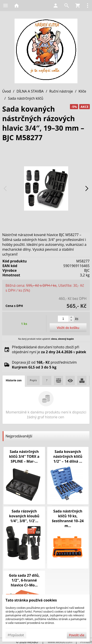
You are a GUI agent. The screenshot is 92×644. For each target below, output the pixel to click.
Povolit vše (77, 635)
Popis (33, 380)
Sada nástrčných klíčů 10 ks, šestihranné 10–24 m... (68, 518)
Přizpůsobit (16, 635)
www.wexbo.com (60, 642)
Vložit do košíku (68, 328)
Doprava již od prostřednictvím (44, 365)
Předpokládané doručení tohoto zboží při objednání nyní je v (49, 349)
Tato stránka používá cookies (31, 600)
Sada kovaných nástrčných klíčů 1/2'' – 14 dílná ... (68, 456)
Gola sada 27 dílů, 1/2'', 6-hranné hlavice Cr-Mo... (24, 580)
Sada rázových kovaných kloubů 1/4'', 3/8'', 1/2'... (24, 516)
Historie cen (14, 380)
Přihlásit (86, 642)
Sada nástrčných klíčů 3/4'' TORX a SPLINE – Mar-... (24, 456)
